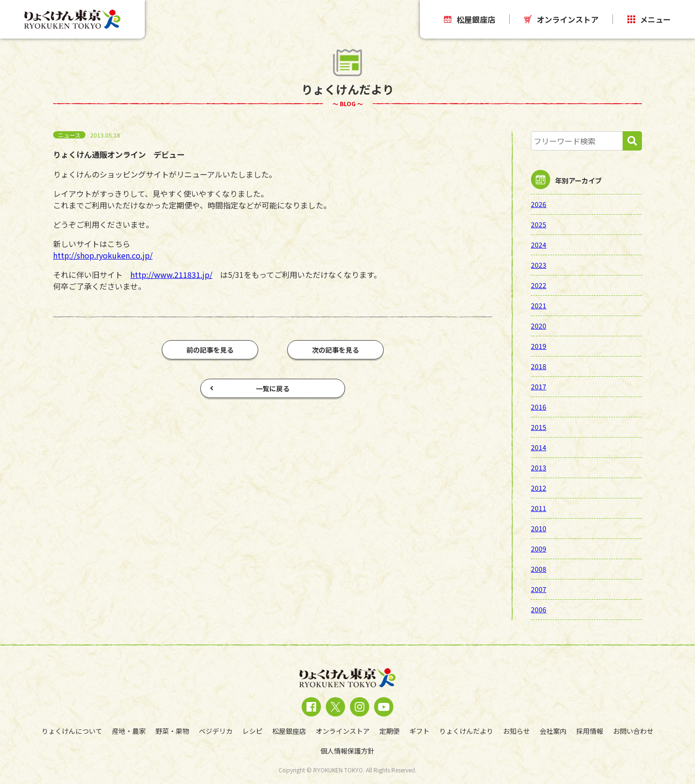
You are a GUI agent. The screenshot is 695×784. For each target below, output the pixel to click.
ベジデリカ (216, 731)
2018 (539, 366)
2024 (539, 245)
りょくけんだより (466, 731)
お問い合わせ (633, 731)
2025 (539, 224)
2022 (539, 285)
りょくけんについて (72, 731)
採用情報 (590, 731)
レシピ (252, 731)
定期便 (389, 731)
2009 (539, 549)
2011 (539, 508)
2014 (539, 447)
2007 (539, 589)
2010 (539, 528)
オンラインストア (561, 19)
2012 (539, 488)
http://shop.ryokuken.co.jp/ (103, 255)
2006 (539, 609)
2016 (539, 407)
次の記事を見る (335, 350)
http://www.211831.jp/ (171, 275)
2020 (539, 326)
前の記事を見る (210, 350)
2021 (539, 305)
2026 (539, 204)
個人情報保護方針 (347, 751)
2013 (539, 468)
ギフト (419, 731)
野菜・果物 (172, 731)
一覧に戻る (250, 388)
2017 (539, 386)
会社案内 (553, 731)
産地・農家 (129, 731)
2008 (539, 569)
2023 (539, 265)
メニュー (649, 19)
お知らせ (516, 731)
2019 (539, 346)
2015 (539, 427)
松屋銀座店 (470, 19)
